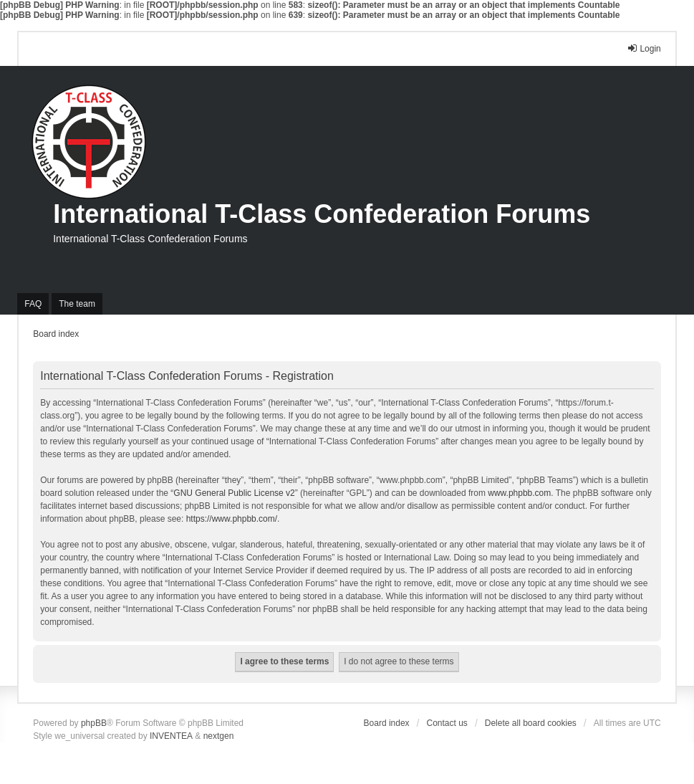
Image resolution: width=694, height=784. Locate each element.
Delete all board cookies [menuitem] (531, 723)
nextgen (219, 736)
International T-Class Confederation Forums (322, 214)
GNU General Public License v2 (234, 493)
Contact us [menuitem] (447, 723)
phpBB (94, 723)
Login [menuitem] (644, 48)
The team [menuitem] (77, 304)
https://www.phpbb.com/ (232, 519)
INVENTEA (171, 736)
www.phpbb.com (519, 493)
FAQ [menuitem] (33, 304)
